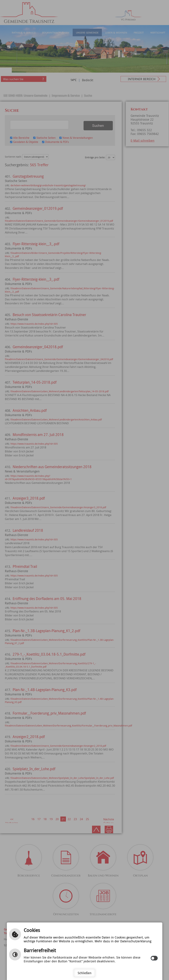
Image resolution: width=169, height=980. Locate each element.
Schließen (85, 973)
